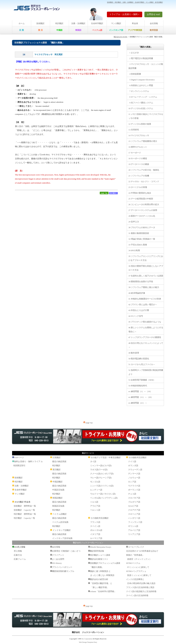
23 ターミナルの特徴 (138, 187)
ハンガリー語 (134, 518)
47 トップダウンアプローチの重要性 (145, 337)
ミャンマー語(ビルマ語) (101, 466)
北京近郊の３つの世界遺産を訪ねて (142, 551)
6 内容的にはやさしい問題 (141, 85)
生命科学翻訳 (97, 23)
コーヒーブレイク (136, 547)
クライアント (58, 555)
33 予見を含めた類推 (138, 245)
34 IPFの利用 (134, 250)
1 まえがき (134, 53)
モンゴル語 (95, 482)
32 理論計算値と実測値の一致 (142, 239)
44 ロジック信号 (136, 316)
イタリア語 (95, 534)
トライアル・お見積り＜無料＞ (125, 14)
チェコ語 (132, 494)
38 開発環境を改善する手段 (141, 282)
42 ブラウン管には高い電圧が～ (143, 305)
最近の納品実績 (59, 461)
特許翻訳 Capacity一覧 (24, 518)
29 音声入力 (134, 222)
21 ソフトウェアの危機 (139, 176)
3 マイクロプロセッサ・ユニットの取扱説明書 (146, 66)
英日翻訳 (57, 470)
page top (88, 423)
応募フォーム (20, 559)
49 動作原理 (134, 353)
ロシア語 (132, 482)
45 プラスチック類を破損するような (145, 322)
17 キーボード (135, 153)
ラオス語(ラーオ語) (99, 470)
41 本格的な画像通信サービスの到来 (145, 299)
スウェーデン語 (135, 470)
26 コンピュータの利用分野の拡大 (144, 204)
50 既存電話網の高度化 (139, 359)
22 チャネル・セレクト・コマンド (144, 181)
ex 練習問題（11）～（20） (141, 397)
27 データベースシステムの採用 (143, 210)
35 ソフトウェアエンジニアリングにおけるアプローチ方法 (146, 258)
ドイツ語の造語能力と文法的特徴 (141, 591)
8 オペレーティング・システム (143, 97)
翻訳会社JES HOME (121, 37)
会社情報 (154, 23)
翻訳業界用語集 (97, 551)
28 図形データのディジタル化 (142, 216)
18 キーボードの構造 (138, 158)
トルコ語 (94, 502)
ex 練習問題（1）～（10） (140, 391)
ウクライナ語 (134, 486)
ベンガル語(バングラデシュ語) (104, 498)
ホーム (22, 23)
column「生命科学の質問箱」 (103, 591)
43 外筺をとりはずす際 (139, 310)
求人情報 (18, 551)
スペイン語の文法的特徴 (137, 595)
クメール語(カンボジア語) (102, 474)
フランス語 (95, 522)
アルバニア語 (134, 530)
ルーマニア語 (96, 538)
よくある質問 (58, 559)
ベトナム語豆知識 (60, 522)
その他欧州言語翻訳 (100, 518)
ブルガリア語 (134, 502)
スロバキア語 (134, 498)
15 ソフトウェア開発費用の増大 (143, 141)
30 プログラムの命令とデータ (142, 227)
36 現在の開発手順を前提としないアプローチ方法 (146, 268)
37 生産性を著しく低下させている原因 (146, 276)
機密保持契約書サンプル (63, 571)
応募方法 (18, 555)
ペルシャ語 (95, 510)
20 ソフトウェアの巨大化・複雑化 (144, 170)
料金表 (135, 23)
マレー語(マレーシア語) (101, 478)
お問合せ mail (153, 14)
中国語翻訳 (58, 482)
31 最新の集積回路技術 (139, 233)
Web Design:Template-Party (88, 642)
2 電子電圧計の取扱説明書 (141, 58)
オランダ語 (133, 466)
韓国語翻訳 (58, 498)
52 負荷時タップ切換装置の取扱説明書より (146, 372)
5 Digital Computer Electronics (142, 80)
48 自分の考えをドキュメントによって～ (146, 345)
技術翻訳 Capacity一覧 (24, 510)
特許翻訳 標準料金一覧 (25, 514)
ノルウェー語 (134, 478)
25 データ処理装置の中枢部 (141, 199)
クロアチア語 (134, 510)
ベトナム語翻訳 (60, 514)
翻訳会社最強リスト (99, 559)
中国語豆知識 (58, 490)
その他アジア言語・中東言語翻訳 (106, 457)
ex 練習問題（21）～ (138, 403)
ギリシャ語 (133, 526)
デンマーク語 (134, 474)
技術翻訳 (40, 23)
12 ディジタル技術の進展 (140, 124)
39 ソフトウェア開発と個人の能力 (144, 287)
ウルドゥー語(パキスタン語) (103, 494)
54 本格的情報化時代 (138, 386)
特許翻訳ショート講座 (100, 555)
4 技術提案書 (135, 74)
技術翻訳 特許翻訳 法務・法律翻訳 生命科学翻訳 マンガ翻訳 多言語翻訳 (135, 2)
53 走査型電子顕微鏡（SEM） (142, 380)
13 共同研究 (134, 130)
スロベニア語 (134, 514)
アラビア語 (95, 506)
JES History (57, 563)
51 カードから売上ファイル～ (142, 364)
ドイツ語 (132, 461)
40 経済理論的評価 (137, 293)
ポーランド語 (134, 490)
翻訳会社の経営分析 (99, 579)
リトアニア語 (134, 534)
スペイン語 (95, 526)
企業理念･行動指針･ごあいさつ (66, 551)
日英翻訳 (57, 457)
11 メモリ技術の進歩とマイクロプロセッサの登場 (146, 116)
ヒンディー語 (96, 490)
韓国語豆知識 (58, 506)
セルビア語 (133, 506)
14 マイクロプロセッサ (139, 135)
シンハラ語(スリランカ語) (102, 486)
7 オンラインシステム (139, 91)
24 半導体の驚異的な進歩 (140, 193)
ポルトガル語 (96, 530)
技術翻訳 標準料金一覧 (25, 506)
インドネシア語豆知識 (62, 538)
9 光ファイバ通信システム (141, 103)
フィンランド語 (135, 522)
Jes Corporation (87, 639)
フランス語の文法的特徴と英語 (140, 587)
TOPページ (19, 457)
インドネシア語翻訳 (62, 530)
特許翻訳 (59, 23)
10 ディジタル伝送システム (141, 108)
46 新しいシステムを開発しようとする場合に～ (146, 330)
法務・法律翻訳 (78, 23)
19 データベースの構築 (139, 164)
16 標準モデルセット (138, 147)
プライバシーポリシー (62, 567)
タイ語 (93, 461)
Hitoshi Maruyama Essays (101, 547)
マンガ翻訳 (116, 23)
